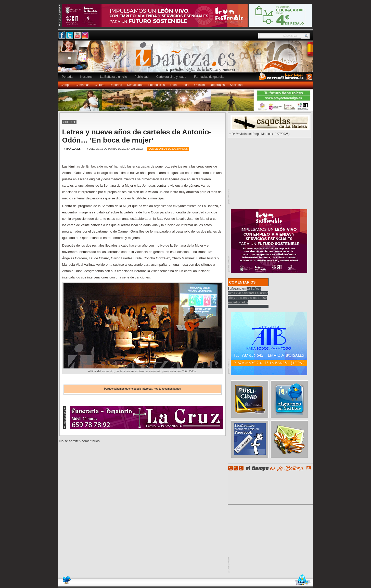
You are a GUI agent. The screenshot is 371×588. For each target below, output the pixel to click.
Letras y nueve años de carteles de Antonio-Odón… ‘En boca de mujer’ (137, 136)
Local (185, 85)
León (173, 85)
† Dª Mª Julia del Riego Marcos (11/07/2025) (259, 134)
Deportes (116, 85)
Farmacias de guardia (209, 77)
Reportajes (217, 85)
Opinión (200, 85)
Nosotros (86, 77)
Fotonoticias (157, 85)
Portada (67, 77)
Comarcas (82, 85)
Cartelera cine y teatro (171, 77)
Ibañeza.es (187, 59)
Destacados (135, 85)
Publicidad (141, 77)
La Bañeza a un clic (114, 77)
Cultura (100, 85)
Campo (66, 85)
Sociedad (236, 85)
